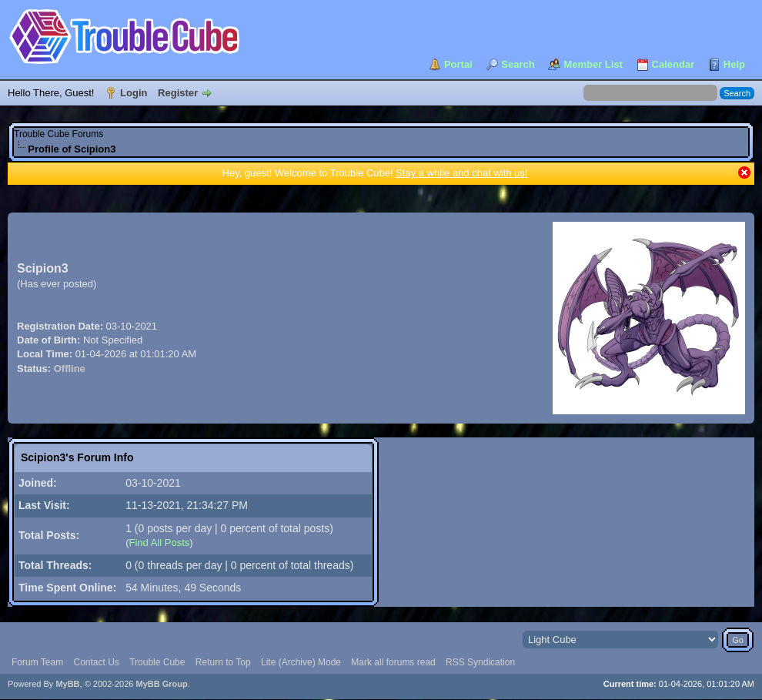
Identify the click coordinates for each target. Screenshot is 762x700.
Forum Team (37, 662)
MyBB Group (161, 684)
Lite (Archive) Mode (301, 662)
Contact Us (96, 662)
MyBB (67, 684)
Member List (593, 64)
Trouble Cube (157, 662)
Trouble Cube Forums (58, 134)
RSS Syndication (480, 662)
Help (734, 64)
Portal (458, 64)
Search (518, 64)
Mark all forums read (393, 662)
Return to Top (223, 662)
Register (178, 93)
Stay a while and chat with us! (461, 173)
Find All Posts (159, 543)
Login (134, 93)
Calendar (673, 64)
